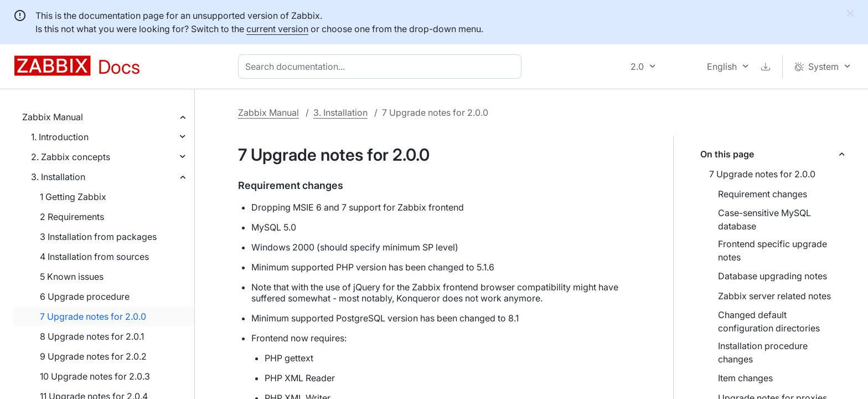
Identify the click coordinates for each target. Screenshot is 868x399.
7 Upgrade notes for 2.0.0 (93, 316)
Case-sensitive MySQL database (764, 219)
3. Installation (58, 177)
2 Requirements (72, 217)
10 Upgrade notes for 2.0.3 (95, 376)
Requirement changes (763, 194)
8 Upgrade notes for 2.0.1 (92, 336)
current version (277, 29)
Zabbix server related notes (774, 296)
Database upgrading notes (773, 276)
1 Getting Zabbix (73, 197)
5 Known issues (72, 277)
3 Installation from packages (98, 237)
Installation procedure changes (763, 352)
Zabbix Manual (53, 117)
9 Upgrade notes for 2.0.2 (93, 356)
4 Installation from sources (94, 257)
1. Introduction (60, 137)
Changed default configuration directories (769, 321)
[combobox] (382, 66)
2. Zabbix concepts (71, 157)
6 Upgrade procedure (85, 296)
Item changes (745, 378)
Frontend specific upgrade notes (773, 250)
